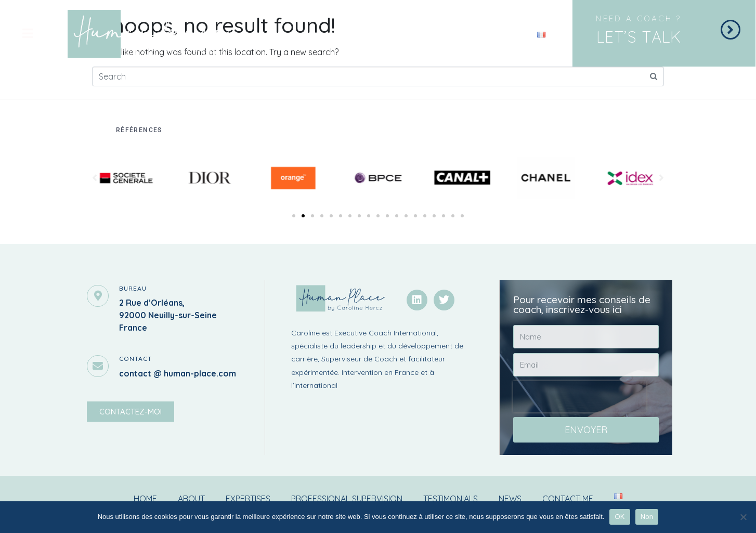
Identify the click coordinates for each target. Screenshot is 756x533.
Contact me (568, 499)
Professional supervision (347, 499)
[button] (294, 216)
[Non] (743, 517)
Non (647, 517)
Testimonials (451, 499)
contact (135, 359)
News (510, 499)
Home (145, 499)
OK (620, 517)
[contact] (98, 366)
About (191, 499)
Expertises (248, 499)
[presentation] (580, 397)
